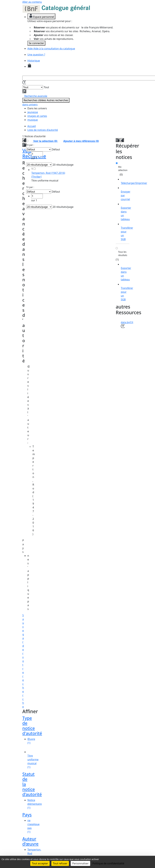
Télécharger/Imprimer (134, 183)
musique (33, 120)
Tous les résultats (123, 253)
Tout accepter (40, 863)
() (79, 141)
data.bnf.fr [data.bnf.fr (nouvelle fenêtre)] (127, 322)
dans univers (30, 105)
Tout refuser (60, 863)
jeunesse (33, 112)
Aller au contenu (32, 2)
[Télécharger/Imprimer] (134, 181)
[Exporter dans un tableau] (126, 212)
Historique (34, 61)
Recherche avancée (36, 96)
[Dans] (33, 87)
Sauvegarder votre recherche (23, 661)
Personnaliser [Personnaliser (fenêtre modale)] (80, 863)
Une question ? (36, 55)
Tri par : (30, 145)
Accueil (32, 126)
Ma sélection (123, 168)
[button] (24, 82)
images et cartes (37, 116)
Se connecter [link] (36, 43)
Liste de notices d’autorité (43, 130)
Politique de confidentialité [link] (108, 863)
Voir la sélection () (45, 141)
